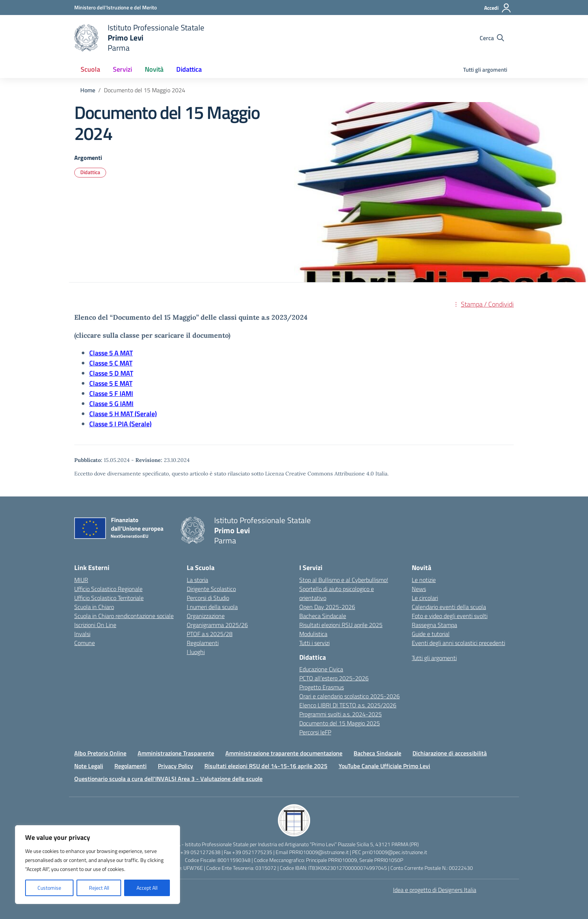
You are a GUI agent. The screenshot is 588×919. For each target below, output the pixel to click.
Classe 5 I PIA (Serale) (120, 424)
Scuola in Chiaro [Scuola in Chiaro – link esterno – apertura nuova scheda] (94, 607)
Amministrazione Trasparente (176, 753)
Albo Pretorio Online (100, 753)
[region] (97, 865)
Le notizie (424, 580)
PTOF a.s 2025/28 (210, 634)
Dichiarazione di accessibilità (450, 753)
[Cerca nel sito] (492, 38)
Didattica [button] (189, 69)
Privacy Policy (175, 766)
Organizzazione (206, 616)
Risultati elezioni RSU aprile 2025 (341, 625)
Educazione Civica (321, 669)
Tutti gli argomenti (485, 70)
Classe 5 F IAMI (111, 393)
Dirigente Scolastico (211, 589)
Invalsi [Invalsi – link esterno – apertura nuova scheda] (82, 634)
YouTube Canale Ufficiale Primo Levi (384, 766)
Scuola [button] (90, 69)
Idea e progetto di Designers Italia (435, 890)
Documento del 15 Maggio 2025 (340, 723)
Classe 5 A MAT (111, 353)
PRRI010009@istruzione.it (319, 852)
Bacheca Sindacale (323, 616)
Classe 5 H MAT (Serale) (123, 414)
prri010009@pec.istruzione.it (395, 852)
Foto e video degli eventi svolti (450, 616)
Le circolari (425, 598)
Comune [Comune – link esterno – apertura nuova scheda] (85, 643)
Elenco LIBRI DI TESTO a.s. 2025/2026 (348, 705)
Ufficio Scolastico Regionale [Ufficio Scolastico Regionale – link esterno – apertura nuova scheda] (108, 589)
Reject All (99, 888)
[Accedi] (498, 8)
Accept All (147, 888)
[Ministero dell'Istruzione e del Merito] (115, 7)
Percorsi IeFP (315, 732)
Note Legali (89, 766)
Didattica (90, 172)
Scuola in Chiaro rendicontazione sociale (124, 616)
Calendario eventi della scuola (449, 607)
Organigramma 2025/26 (217, 625)
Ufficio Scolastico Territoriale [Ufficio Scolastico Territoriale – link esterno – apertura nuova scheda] (109, 598)
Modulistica (313, 634)
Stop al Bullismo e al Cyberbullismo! (344, 580)
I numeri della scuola (212, 607)
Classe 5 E (104, 383)
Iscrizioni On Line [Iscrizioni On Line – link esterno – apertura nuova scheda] (95, 625)
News (419, 589)
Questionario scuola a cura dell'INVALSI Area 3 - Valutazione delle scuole (168, 779)
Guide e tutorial (431, 634)
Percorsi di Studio (208, 598)
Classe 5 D (105, 373)
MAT (127, 373)
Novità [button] (154, 69)
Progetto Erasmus (322, 687)
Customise (49, 888)
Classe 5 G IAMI (111, 404)
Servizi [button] (122, 69)
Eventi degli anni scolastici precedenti (458, 643)
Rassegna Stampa (434, 625)
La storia (197, 580)
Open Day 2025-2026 (327, 607)
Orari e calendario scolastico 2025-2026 (349, 696)
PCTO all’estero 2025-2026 (334, 678)
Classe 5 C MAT (111, 363)
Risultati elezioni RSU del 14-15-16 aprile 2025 (266, 766)
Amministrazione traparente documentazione (284, 753)
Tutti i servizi (314, 643)
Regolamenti (203, 643)
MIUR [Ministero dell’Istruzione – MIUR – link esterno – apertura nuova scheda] (81, 580)
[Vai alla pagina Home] (88, 90)
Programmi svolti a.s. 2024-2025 (340, 714)
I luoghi (196, 652)
